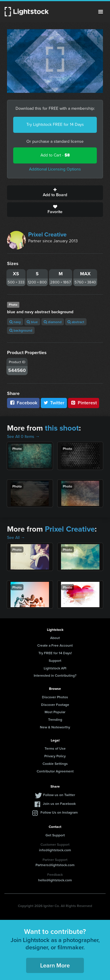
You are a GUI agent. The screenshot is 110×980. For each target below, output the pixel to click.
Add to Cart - (55, 155)
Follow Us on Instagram (59, 812)
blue (32, 322)
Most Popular (55, 712)
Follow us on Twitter (59, 795)
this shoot (62, 428)
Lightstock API (55, 668)
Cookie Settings (55, 764)
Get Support (55, 835)
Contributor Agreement (55, 771)
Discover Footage (55, 705)
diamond (53, 322)
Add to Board (55, 193)
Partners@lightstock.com (55, 865)
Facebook (23, 403)
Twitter (54, 403)
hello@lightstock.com (55, 880)
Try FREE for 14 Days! (55, 653)
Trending (55, 719)
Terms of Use (55, 748)
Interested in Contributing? (55, 675)
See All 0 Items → (23, 437)
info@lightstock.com (55, 850)
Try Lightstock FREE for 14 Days (55, 125)
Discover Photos (55, 697)
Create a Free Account (55, 645)
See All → (16, 538)
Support (55, 660)
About (55, 638)
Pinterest (84, 403)
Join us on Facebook (59, 804)
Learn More (55, 965)
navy (15, 322)
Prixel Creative (47, 234)
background (21, 330)
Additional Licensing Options (55, 169)
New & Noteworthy (55, 727)
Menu (101, 12)
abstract (76, 322)
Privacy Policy (55, 756)
